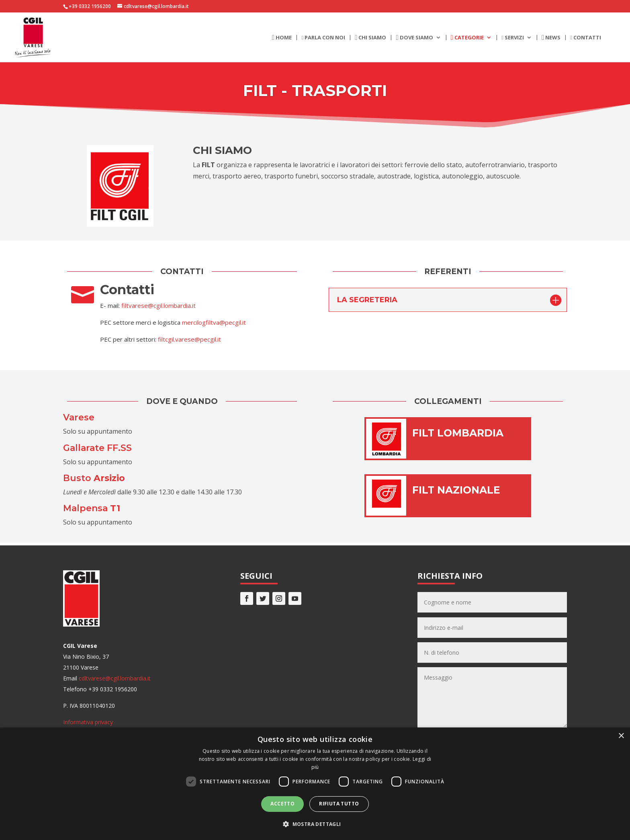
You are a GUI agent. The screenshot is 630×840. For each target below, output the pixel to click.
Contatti (586, 38)
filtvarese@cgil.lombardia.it (159, 305)
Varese (79, 417)
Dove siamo (414, 38)
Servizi (513, 38)
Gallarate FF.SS (97, 448)
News (551, 38)
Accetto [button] (282, 804)
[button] (315, 824)
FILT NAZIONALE (456, 490)
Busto (94, 478)
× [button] (621, 736)
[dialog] (315, 784)
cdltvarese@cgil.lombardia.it (115, 678)
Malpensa (92, 508)
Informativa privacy (88, 722)
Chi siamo (370, 38)
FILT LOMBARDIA (458, 433)
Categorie (467, 38)
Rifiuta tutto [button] (339, 804)
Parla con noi (323, 38)
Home (282, 38)
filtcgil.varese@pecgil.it (189, 339)
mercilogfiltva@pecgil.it (214, 322)
